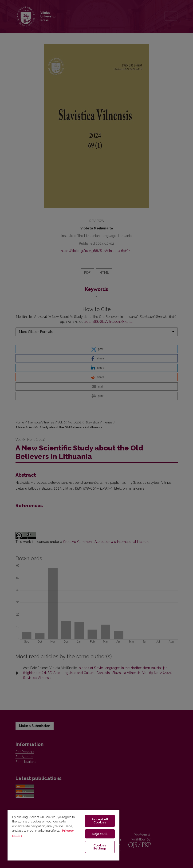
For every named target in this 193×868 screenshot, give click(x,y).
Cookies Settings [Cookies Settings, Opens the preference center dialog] (100, 847)
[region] (63, 835)
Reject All (100, 834)
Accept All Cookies (100, 821)
